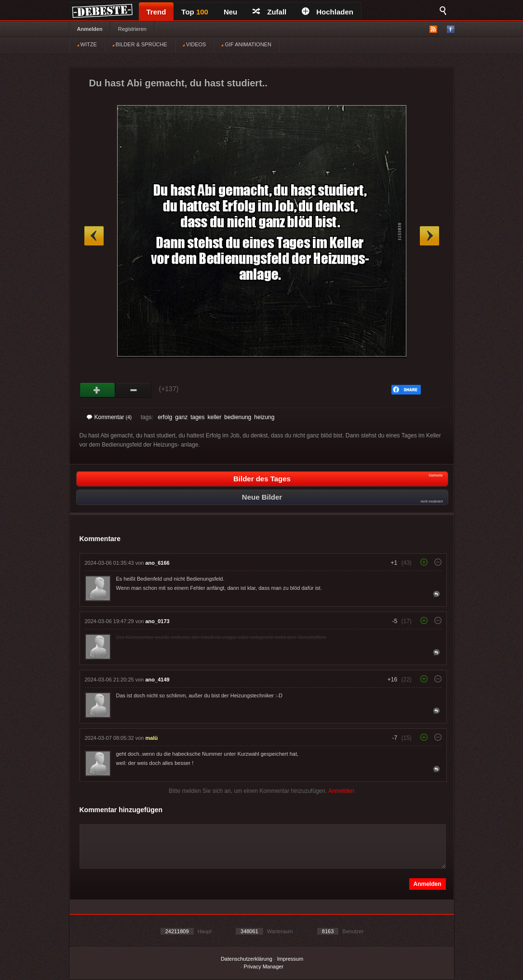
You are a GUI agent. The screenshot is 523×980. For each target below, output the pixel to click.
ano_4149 (158, 680)
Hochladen (328, 12)
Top (195, 12)
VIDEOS (194, 44)
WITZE (87, 44)
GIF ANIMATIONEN (246, 44)
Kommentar (109, 417)
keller (215, 417)
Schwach (134, 390)
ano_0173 (158, 621)
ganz (181, 417)
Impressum (290, 959)
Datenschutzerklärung (247, 959)
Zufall (269, 12)
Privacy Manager (264, 966)
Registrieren (132, 29)
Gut (98, 390)
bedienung (238, 417)
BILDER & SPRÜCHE (140, 44)
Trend (156, 12)
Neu (230, 12)
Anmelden (90, 29)
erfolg (165, 417)
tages (197, 417)
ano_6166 (158, 563)
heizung (264, 417)
